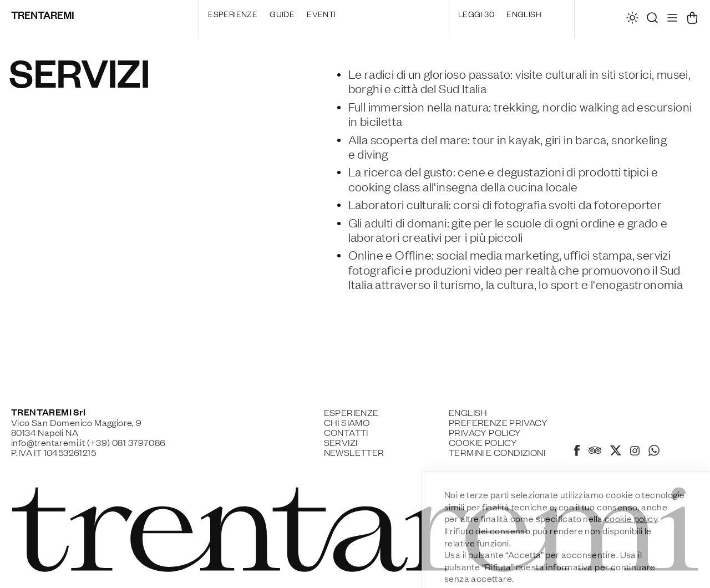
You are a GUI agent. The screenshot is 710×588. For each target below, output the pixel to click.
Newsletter (354, 452)
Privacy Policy (485, 432)
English (524, 13)
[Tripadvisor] (595, 452)
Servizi (341, 442)
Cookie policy (483, 442)
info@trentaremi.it (48, 442)
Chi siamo (347, 422)
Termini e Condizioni (497, 452)
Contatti (346, 432)
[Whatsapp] (654, 452)
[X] (616, 452)
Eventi (321, 13)
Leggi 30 (476, 13)
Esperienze (233, 13)
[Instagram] (635, 452)
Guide (282, 13)
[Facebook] (577, 452)
